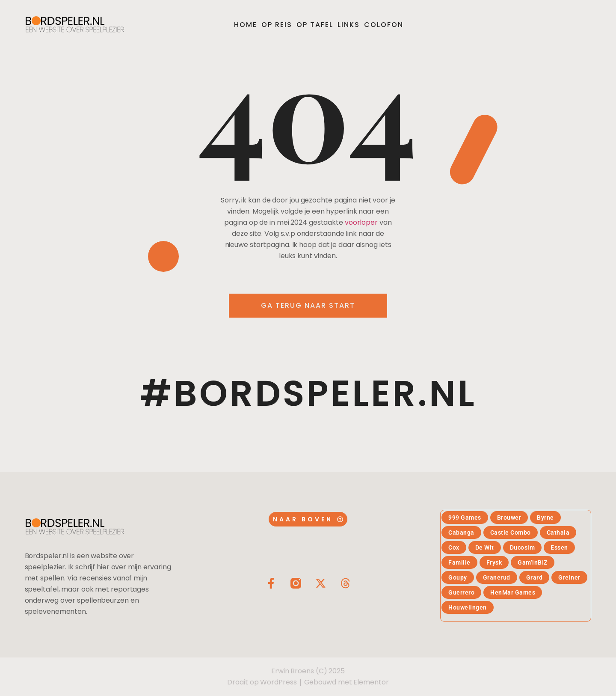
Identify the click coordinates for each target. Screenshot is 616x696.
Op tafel (315, 25)
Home (246, 25)
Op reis (277, 25)
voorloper (361, 222)
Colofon (384, 25)
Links (349, 25)
